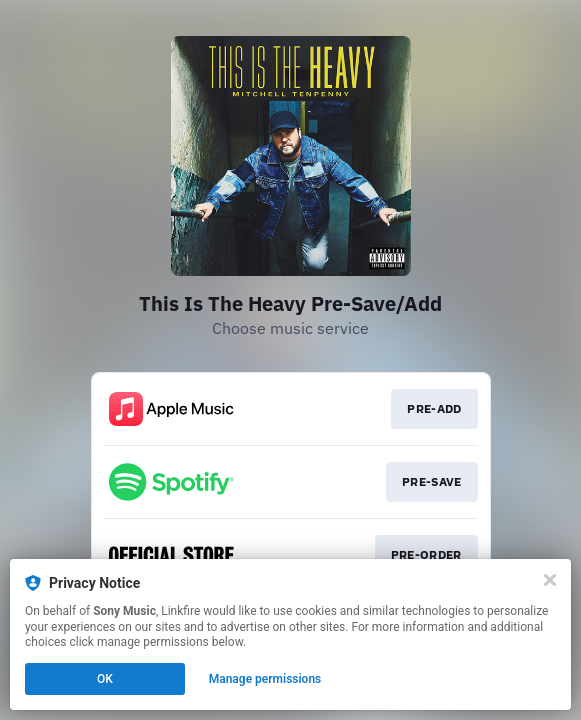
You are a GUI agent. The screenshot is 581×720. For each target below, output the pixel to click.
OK (105, 679)
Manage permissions (265, 679)
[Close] (550, 580)
